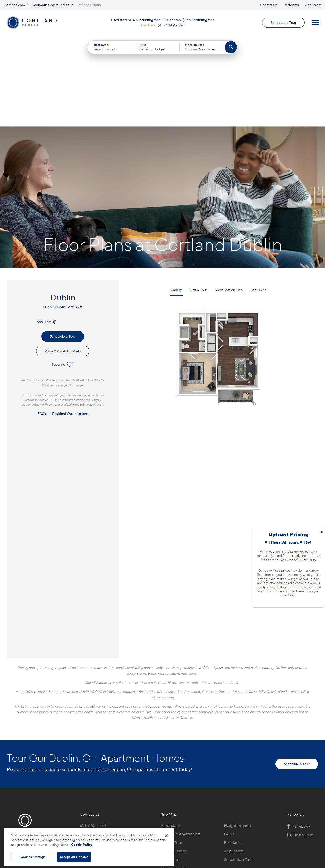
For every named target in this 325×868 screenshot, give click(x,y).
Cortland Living (175, 777)
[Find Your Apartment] (231, 47)
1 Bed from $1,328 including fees (135, 20)
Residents (291, 5)
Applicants (313, 5)
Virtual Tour (198, 199)
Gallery (176, 199)
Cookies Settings (32, 857)
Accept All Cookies (74, 857)
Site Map (184, 825)
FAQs (42, 323)
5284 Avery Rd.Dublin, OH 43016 (96, 746)
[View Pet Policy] (121, 761)
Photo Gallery (174, 760)
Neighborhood (237, 735)
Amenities (170, 769)
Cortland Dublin (88, 5)
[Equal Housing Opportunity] (82, 761)
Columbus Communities (50, 5)
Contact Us (269, 5)
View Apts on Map (229, 199)
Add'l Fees (47, 231)
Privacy (140, 825)
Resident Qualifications (70, 323)
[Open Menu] (316, 23)
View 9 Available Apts (63, 260)
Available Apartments (181, 743)
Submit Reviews (161, 825)
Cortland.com (14, 5)
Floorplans (171, 735)
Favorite (63, 274)
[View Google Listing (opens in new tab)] (162, 25)
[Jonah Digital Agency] (307, 823)
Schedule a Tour (283, 22)
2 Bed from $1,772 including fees (189, 20)
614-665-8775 (93, 735)
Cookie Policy (82, 845)
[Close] (166, 836)
